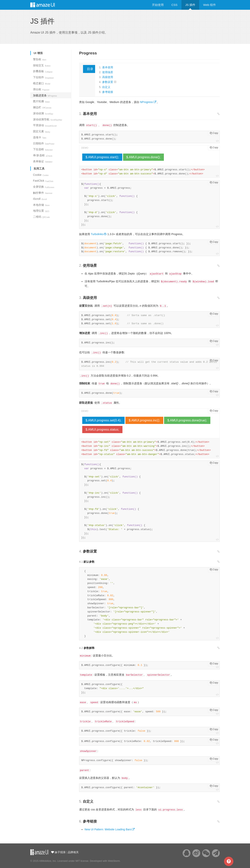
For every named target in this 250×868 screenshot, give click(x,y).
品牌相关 (73, 852)
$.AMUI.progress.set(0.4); (103, 420)
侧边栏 (42, 107)
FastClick (43, 181)
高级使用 (108, 77)
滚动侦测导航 (48, 119)
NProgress (146, 102)
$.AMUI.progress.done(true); (187, 420)
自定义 (106, 87)
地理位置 (41, 211)
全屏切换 (44, 187)
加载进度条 (45, 95)
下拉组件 (43, 77)
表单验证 (43, 161)
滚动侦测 (43, 113)
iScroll (40, 199)
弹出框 (41, 89)
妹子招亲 (60, 852)
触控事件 (43, 193)
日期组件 (44, 143)
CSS (175, 5)
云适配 (39, 852)
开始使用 (158, 5)
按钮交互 (42, 65)
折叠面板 (43, 71)
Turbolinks (97, 234)
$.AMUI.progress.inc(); (144, 420)
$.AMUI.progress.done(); (143, 157)
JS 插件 (190, 5)
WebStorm (114, 861)
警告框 (40, 59)
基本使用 (108, 67)
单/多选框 (43, 155)
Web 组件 (209, 5)
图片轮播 (42, 101)
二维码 (41, 217)
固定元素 (42, 131)
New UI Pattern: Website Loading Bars (108, 829)
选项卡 (40, 137)
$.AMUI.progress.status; (102, 430)
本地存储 (41, 205)
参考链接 (108, 92)
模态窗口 (42, 83)
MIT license (82, 861)
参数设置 (108, 82)
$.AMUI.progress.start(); (102, 157)
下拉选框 (43, 149)
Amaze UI (46, 5)
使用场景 (108, 72)
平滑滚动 (45, 125)
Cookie (41, 175)
